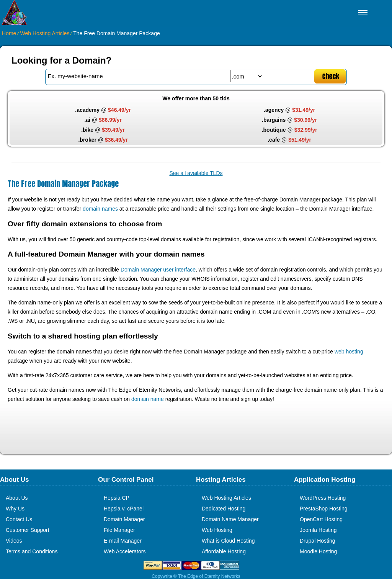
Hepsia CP (117, 498)
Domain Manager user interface (158, 270)
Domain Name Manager (230, 519)
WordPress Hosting (323, 498)
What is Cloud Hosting (228, 541)
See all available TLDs (196, 173)
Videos (14, 541)
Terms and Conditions (32, 551)
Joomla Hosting (318, 530)
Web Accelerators (125, 551)
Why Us (15, 509)
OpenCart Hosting (321, 519)
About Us (17, 498)
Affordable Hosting (224, 551)
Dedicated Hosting (224, 509)
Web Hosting (217, 530)
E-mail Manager (123, 541)
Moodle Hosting (318, 551)
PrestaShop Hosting (324, 509)
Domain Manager (124, 519)
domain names (100, 209)
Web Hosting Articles (45, 33)
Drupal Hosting (318, 541)
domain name (148, 399)
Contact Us (19, 519)
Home (9, 33)
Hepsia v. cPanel (124, 509)
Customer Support (28, 530)
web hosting (349, 352)
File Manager (119, 530)
